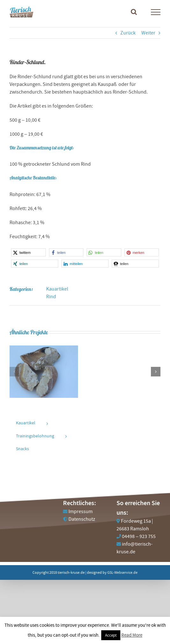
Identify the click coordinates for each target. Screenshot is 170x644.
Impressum (81, 511)
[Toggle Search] (134, 12)
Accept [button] (111, 635)
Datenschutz (82, 519)
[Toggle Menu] (156, 12)
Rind (51, 297)
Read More (132, 635)
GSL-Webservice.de (122, 572)
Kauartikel (57, 289)
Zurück (128, 33)
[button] (28, 252)
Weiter (148, 33)
